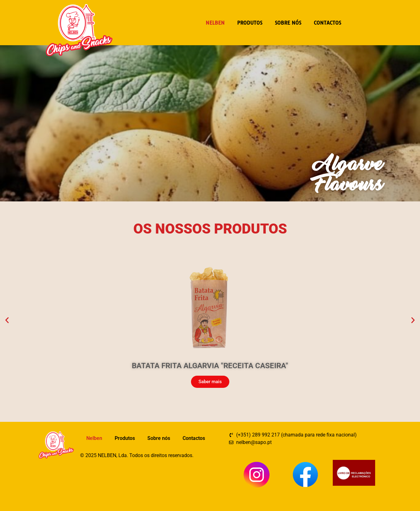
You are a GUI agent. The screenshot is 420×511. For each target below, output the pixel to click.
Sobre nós (288, 23)
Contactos (327, 23)
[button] (7, 320)
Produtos (250, 23)
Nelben (215, 23)
